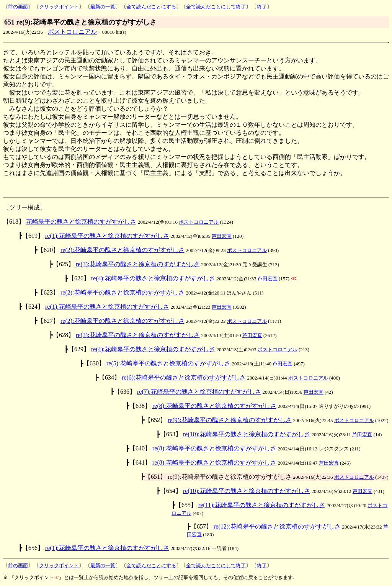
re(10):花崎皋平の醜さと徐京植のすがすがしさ (247, 434)
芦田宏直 (222, 236)
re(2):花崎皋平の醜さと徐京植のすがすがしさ (122, 250)
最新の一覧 (103, 7)
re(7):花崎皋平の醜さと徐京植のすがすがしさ (199, 392)
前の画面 (18, 7)
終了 (262, 7)
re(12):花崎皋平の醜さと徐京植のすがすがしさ (277, 526)
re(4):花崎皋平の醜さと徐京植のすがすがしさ (153, 278)
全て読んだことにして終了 (216, 7)
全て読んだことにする (151, 7)
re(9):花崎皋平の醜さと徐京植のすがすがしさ (230, 420)
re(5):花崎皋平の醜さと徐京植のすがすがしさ (168, 363)
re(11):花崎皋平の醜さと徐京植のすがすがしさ (262, 505)
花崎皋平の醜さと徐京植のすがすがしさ (81, 222)
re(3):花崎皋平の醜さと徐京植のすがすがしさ (138, 264)
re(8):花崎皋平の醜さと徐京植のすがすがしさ (214, 406)
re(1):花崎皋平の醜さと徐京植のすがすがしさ (107, 236)
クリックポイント (59, 7)
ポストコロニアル (72, 32)
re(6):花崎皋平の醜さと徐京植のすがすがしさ (184, 377)
